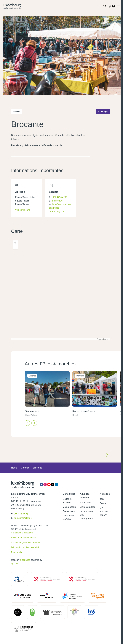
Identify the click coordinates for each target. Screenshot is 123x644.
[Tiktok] (53, 484)
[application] (60, 289)
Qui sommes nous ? (104, 511)
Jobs (102, 499)
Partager (103, 112)
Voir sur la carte (23, 210)
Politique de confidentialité (24, 538)
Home (14, 468)
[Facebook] (41, 484)
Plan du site (17, 552)
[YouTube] (49, 484)
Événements (69, 511)
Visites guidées (88, 507)
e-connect (25, 560)
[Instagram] (45, 484)
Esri (108, 339)
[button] (15, 243)
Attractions (85, 503)
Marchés (25, 468)
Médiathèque (69, 507)
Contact (104, 503)
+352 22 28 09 (21, 514)
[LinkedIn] (56, 484)
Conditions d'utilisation (22, 533)
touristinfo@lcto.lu (23, 518)
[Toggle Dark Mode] (109, 6)
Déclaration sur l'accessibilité (25, 547)
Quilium (15, 563)
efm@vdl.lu (57, 201)
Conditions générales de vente (26, 542)
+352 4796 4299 (59, 197)
